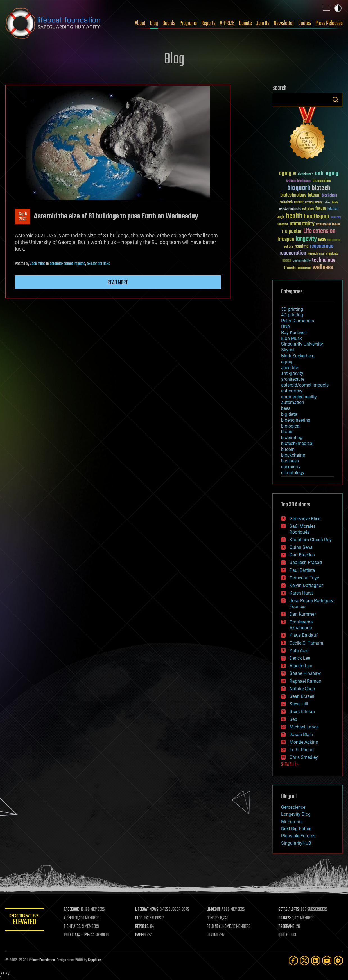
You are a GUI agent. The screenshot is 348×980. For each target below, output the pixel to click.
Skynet (288, 350)
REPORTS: (143, 927)
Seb (293, 719)
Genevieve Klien (305, 519)
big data (289, 414)
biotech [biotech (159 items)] (321, 188)
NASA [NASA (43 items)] (322, 240)
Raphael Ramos (305, 681)
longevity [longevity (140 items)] (306, 239)
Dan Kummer (303, 614)
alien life (290, 368)
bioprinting (292, 438)
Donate (245, 23)
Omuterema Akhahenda (301, 625)
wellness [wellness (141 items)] (323, 268)
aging (287, 362)
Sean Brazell (302, 696)
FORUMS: (214, 935)
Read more (118, 283)
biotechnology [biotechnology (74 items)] (293, 195)
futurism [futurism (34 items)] (333, 209)
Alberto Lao (301, 666)
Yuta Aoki (299, 651)
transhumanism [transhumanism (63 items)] (298, 268)
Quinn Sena (301, 547)
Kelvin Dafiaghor (306, 585)
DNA (286, 327)
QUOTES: (285, 935)
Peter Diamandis (298, 321)
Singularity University (302, 344)
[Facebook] (293, 960)
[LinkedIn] (316, 960)
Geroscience (293, 807)
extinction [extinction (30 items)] (308, 209)
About (140, 23)
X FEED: (70, 918)
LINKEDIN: (214, 910)
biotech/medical (297, 443)
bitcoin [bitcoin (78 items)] (314, 195)
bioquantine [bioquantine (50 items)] (322, 181)
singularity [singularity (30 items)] (332, 254)
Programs (188, 23)
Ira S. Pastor (302, 750)
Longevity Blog (296, 814)
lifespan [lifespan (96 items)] (286, 239)
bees (286, 408)
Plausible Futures (298, 836)
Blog (154, 23)
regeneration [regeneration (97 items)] (293, 253)
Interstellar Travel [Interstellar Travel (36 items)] (328, 225)
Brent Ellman (302, 711)
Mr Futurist (292, 822)
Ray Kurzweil (294, 333)
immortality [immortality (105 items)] (302, 224)
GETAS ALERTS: (289, 910)
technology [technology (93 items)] (324, 260)
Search (335, 100)
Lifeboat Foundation (41, 960)
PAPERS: (142, 935)
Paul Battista (302, 570)
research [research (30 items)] (313, 254)
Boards (169, 23)
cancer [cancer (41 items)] (299, 202)
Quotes (305, 23)
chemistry (291, 467)
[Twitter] (304, 960)
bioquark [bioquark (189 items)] (299, 188)
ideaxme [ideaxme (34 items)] (283, 225)
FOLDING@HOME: (220, 927)
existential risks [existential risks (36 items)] (290, 209)
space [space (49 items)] (287, 260)
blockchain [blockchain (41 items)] (329, 196)
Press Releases (329, 23)
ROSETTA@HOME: (78, 935)
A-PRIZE (227, 23)
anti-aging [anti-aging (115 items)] (327, 174)
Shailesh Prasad (306, 562)
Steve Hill (299, 704)
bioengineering (296, 420)
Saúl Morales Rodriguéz (303, 529)
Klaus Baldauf (304, 635)
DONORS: (214, 918)
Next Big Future (296, 829)
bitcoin (288, 449)
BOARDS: (285, 918)
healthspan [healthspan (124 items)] (317, 217)
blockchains (293, 455)
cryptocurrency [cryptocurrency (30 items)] (314, 203)
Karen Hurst (301, 593)
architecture (293, 379)
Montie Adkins (304, 742)
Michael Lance (304, 727)
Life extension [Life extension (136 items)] (319, 231)
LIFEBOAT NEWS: (148, 910)
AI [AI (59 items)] (295, 174)
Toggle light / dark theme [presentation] (338, 8)
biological (291, 426)
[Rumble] (338, 960)
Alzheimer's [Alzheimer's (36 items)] (306, 174)
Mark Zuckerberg (298, 356)
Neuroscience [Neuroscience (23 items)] (334, 240)
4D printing (292, 315)
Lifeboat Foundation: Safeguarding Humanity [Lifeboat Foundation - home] (53, 23)
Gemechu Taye (304, 578)
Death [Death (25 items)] (335, 203)
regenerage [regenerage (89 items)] (322, 246)
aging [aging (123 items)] (285, 174)
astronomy (292, 391)
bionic (287, 432)
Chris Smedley (304, 757)
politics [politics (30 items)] (289, 247)
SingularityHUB (296, 843)
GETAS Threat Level (25, 920)
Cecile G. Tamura (306, 643)
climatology (293, 473)
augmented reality (299, 397)
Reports (208, 23)
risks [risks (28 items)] (322, 254)
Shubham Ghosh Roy (311, 540)
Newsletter (284, 23)
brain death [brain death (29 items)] (286, 203)
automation (293, 402)
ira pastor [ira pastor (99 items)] (292, 231)
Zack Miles (38, 264)
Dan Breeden (302, 555)
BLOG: (140, 918)
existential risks (98, 264)
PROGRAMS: (287, 927)
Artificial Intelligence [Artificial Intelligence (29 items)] (299, 181)
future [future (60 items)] (321, 208)
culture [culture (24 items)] (327, 203)
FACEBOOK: (73, 910)
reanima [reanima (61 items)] (301, 246)
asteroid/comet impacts (67, 264)
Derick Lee (300, 658)
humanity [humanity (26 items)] (336, 218)
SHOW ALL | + (290, 765)
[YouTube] (327, 960)
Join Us (263, 23)
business (290, 461)
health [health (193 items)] (294, 216)
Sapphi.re (94, 960)
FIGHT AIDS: (74, 927)
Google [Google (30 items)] (281, 217)
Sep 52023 (23, 217)
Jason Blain (301, 735)
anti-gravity (292, 373)
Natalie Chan (302, 689)
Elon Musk (291, 338)
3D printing (292, 309)
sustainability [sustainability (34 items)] (302, 261)
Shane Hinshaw (305, 673)
